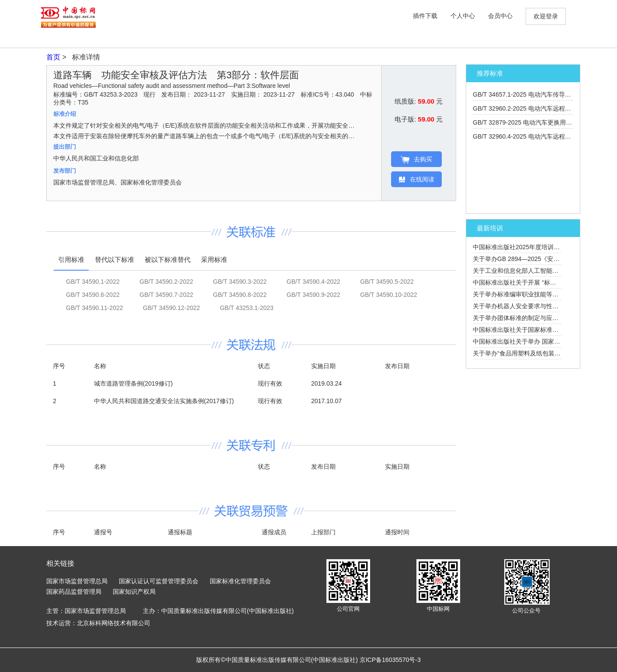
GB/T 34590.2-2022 (166, 282)
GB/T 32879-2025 (538, 122)
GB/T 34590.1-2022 (93, 282)
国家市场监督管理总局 (77, 581)
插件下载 (425, 16)
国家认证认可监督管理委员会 (159, 581)
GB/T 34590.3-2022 (240, 282)
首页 (54, 57)
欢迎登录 (546, 16)
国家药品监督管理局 (74, 592)
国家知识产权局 (134, 592)
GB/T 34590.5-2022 (387, 282)
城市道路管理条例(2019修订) (133, 383)
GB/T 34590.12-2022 (172, 308)
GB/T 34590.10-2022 (389, 295)
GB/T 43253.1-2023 (247, 308)
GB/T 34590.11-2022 (95, 308)
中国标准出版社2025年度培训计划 (519, 247)
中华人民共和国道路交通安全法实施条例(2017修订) (164, 401)
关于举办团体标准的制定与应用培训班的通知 (534, 318)
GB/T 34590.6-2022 (93, 295)
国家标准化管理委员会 (240, 581)
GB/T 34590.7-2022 (166, 295)
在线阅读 (416, 179)
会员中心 (500, 16)
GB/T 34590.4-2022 (314, 282)
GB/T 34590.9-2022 (314, 295)
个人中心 (463, 16)
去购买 (416, 160)
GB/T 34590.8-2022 (240, 295)
